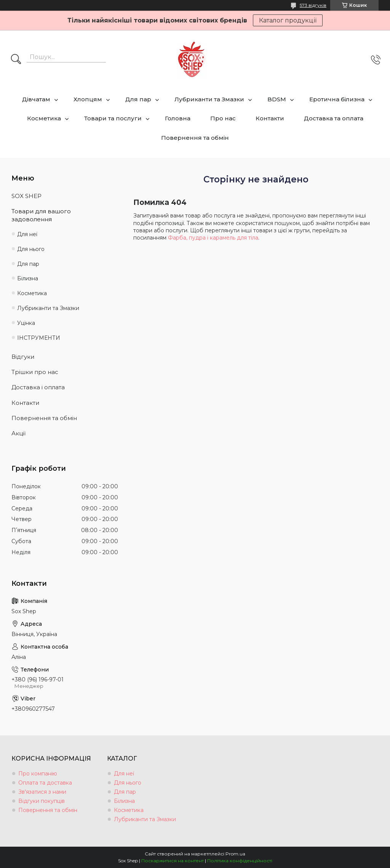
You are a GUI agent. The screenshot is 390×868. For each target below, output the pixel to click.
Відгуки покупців (42, 801)
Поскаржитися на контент (173, 861)
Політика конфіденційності (240, 861)
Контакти (270, 118)
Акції (18, 433)
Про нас (223, 118)
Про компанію (38, 774)
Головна (178, 118)
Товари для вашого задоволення (41, 215)
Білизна (28, 278)
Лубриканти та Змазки (209, 99)
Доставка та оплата (334, 118)
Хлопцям (88, 99)
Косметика (44, 118)
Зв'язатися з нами (42, 792)
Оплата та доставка (45, 783)
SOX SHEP (26, 196)
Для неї (27, 234)
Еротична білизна (337, 99)
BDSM (277, 99)
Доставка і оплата (38, 387)
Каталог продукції (288, 20)
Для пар (138, 99)
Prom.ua (235, 854)
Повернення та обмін (195, 138)
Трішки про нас (35, 372)
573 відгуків (313, 5)
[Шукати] (16, 60)
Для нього (31, 249)
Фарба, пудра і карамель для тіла (213, 238)
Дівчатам (36, 99)
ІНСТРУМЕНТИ (39, 338)
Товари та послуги (113, 118)
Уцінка (26, 323)
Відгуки (23, 357)
